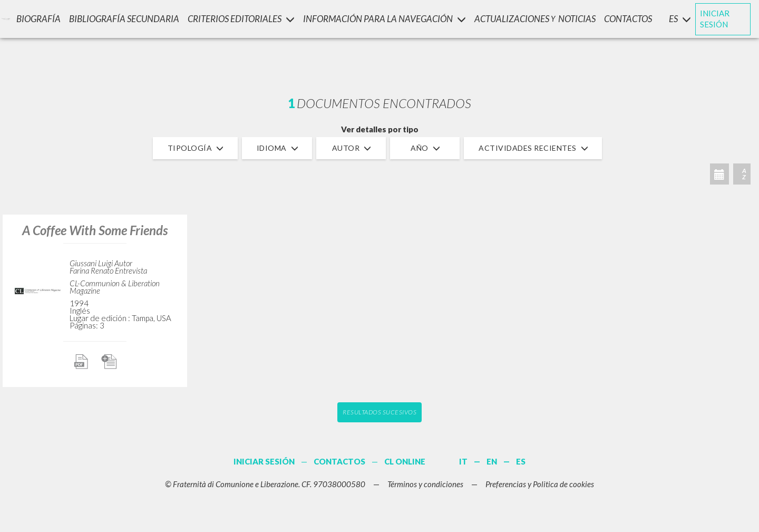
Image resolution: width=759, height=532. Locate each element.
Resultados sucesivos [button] (379, 412)
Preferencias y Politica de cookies (540, 484)
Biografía (38, 19)
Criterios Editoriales (241, 19)
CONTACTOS (628, 19)
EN (492, 461)
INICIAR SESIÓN (715, 19)
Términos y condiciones (425, 484)
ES (521, 461)
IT (463, 461)
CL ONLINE (405, 461)
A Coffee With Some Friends (95, 230)
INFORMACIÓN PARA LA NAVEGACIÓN (385, 19)
